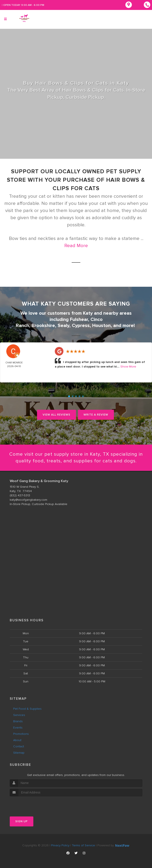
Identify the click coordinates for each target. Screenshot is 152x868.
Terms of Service (83, 845)
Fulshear (79, 320)
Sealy (63, 326)
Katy (88, 313)
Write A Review (96, 415)
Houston (101, 326)
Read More (76, 246)
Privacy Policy (60, 845)
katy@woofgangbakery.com (28, 500)
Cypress (81, 326)
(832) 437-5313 (20, 495)
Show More (128, 367)
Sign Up (22, 821)
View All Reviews (57, 415)
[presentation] (33, 804)
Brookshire (43, 326)
